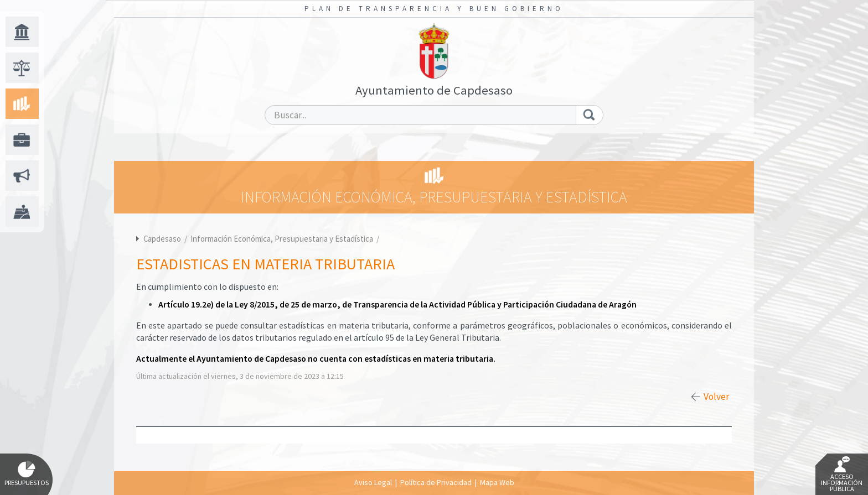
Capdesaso (162, 239)
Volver (716, 397)
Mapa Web (497, 482)
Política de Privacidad (436, 482)
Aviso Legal (373, 482)
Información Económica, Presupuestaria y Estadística (283, 239)
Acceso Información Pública (842, 475)
